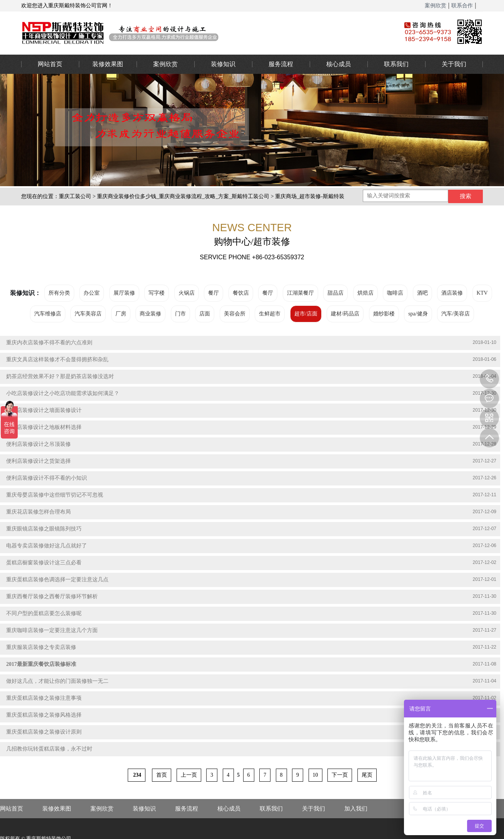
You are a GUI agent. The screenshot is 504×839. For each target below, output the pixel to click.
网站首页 (50, 64)
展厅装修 (124, 293)
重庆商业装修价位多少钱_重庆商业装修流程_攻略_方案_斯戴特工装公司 (183, 196)
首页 (162, 775)
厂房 (121, 314)
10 (315, 775)
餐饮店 (241, 293)
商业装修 (150, 314)
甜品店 (335, 293)
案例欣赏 (436, 6)
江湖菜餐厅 (300, 293)
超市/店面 (306, 314)
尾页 (367, 775)
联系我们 (396, 64)
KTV (482, 293)
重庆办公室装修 (200, 33)
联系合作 (462, 6)
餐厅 (214, 293)
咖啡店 (395, 293)
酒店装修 (452, 293)
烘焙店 (365, 293)
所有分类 (59, 293)
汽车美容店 (88, 314)
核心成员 (339, 64)
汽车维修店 (48, 314)
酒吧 (422, 293)
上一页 (189, 775)
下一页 (340, 775)
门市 (180, 314)
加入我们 (356, 809)
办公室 (92, 293)
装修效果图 (108, 64)
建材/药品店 (345, 314)
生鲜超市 (270, 314)
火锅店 (187, 293)
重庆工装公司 (75, 196)
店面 (205, 314)
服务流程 (281, 64)
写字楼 (157, 293)
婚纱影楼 (384, 314)
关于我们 (454, 64)
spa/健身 (418, 314)
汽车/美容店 (456, 314)
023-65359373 (489, 379)
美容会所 (235, 314)
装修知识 (223, 64)
